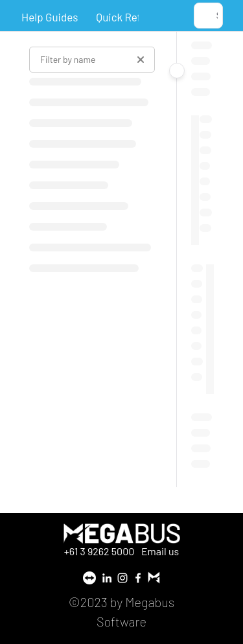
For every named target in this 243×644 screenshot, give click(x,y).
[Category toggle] (177, 71)
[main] (203, 259)
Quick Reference (135, 17)
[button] (208, 16)
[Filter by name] (92, 60)
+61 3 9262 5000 (100, 551)
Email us (160, 551)
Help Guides (50, 17)
